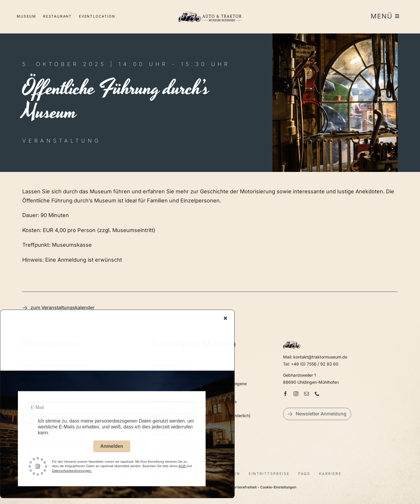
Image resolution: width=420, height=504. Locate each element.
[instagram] (296, 394)
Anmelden (112, 448)
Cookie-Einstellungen (278, 487)
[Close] (225, 320)
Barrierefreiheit (244, 487)
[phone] (317, 394)
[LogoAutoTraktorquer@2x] (210, 9)
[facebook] (285, 394)
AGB (182, 469)
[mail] (306, 394)
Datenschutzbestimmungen (72, 473)
